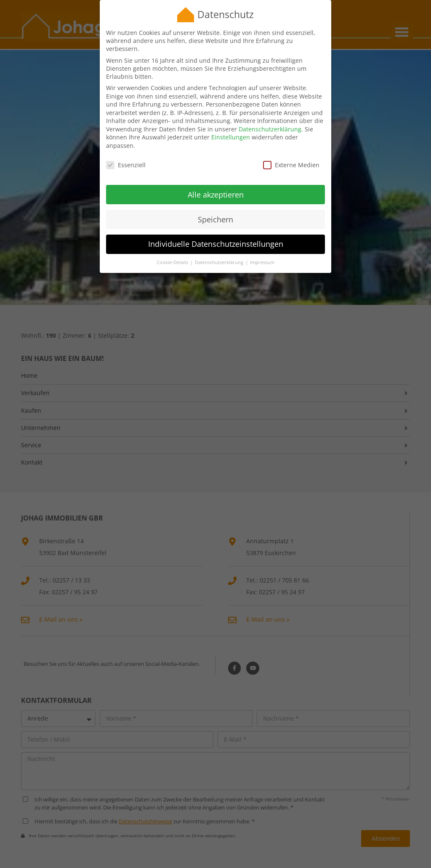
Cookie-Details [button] (173, 253)
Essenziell (126, 156)
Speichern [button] (215, 210)
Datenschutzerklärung (270, 120)
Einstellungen (231, 128)
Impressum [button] (262, 253)
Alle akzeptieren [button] (216, 185)
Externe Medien (291, 156)
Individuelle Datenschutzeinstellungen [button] (216, 235)
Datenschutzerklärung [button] (220, 253)
